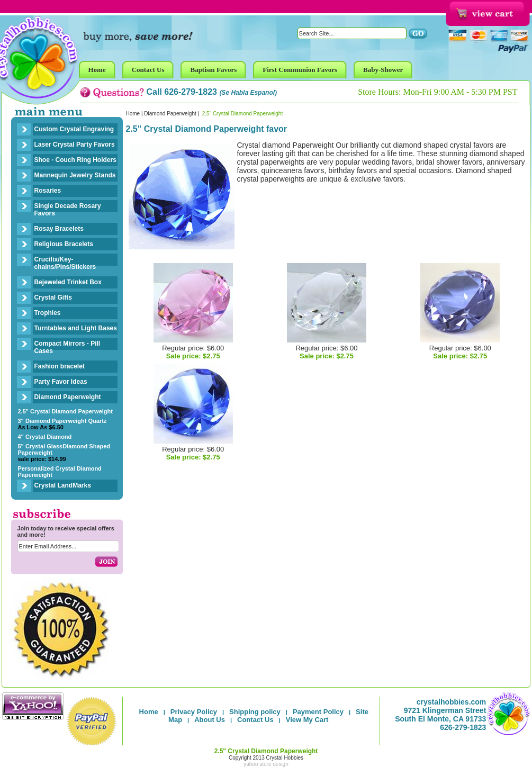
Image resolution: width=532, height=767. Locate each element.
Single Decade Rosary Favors (68, 210)
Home (133, 114)
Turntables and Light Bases (76, 328)
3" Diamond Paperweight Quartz (62, 424)
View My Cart (307, 720)
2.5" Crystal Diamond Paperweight (65, 411)
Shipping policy (255, 712)
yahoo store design (266, 764)
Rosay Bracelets (59, 229)
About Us (210, 720)
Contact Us (255, 720)
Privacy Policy (194, 712)
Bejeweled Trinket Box (68, 282)
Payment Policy (318, 712)
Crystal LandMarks (63, 485)
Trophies (48, 313)
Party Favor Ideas (61, 382)
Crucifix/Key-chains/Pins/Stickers (65, 263)
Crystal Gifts (53, 297)
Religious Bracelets (64, 244)
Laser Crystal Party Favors (75, 145)
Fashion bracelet (60, 366)
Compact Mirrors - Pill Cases (67, 347)
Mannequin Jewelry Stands (75, 175)
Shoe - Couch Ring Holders (75, 160)
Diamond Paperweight (68, 397)
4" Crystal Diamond (45, 437)
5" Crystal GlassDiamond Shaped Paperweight (64, 453)
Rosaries (48, 191)
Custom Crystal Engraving (74, 129)
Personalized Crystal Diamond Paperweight (60, 472)
